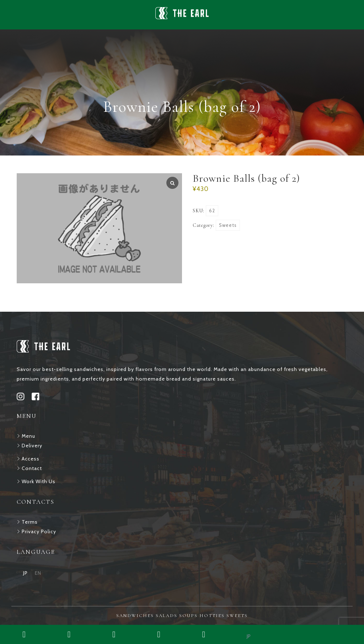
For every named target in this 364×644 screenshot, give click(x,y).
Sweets (228, 225)
